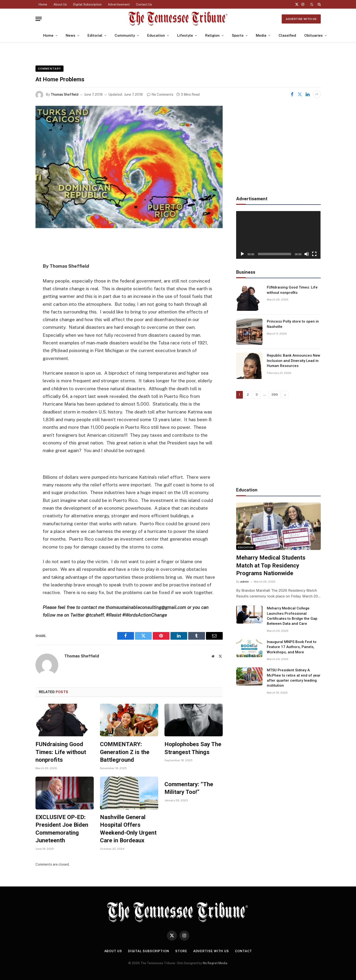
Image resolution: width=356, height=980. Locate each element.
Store (181, 951)
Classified (287, 35)
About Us (60, 4)
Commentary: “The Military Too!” (189, 788)
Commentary (50, 69)
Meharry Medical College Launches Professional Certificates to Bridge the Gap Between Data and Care (292, 616)
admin (245, 582)
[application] (278, 235)
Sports (238, 35)
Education (156, 35)
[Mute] (307, 254)
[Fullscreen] (314, 254)
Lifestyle (185, 35)
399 (275, 395)
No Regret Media (215, 963)
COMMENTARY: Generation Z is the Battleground (125, 752)
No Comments (160, 94)
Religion (212, 35)
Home (43, 4)
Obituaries (313, 35)
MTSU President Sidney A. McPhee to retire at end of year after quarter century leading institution (294, 678)
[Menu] (39, 19)
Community (125, 35)
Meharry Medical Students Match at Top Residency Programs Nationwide (271, 565)
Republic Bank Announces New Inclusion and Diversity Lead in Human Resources (294, 361)
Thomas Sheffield (64, 94)
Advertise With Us (301, 19)
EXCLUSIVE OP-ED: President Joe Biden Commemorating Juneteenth (62, 829)
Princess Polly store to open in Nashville (293, 324)
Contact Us (144, 4)
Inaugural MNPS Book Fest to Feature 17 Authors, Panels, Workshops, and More (292, 647)
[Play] (242, 254)
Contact (243, 951)
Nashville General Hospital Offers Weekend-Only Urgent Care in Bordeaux (128, 829)
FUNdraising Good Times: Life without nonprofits (61, 752)
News (70, 35)
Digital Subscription (87, 4)
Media (261, 35)
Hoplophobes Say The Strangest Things (193, 748)
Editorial (95, 35)
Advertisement (119, 4)
